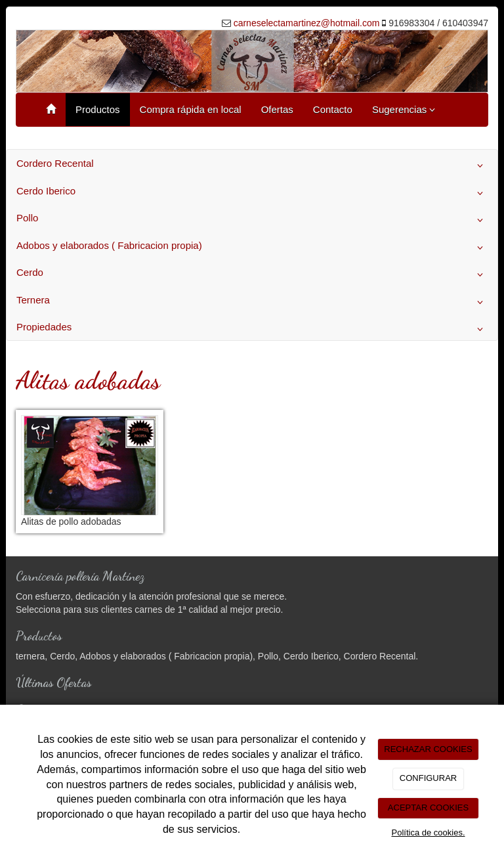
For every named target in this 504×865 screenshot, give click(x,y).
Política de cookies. (428, 832)
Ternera (252, 302)
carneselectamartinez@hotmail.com (307, 23)
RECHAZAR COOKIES (428, 749)
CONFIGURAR (428, 778)
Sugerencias (404, 109)
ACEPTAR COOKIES (428, 808)
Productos (98, 109)
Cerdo (252, 275)
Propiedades (252, 329)
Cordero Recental (252, 166)
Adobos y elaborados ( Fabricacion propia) (252, 248)
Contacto (333, 109)
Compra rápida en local (191, 109)
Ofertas (277, 109)
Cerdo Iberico (252, 193)
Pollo (252, 220)
